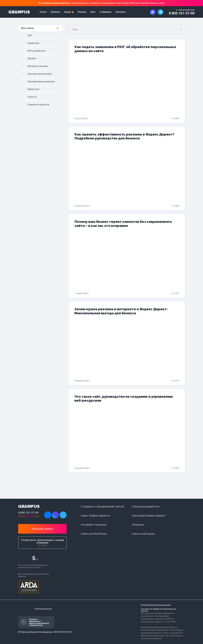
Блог (93, 12)
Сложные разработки (146, 506)
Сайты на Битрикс (143, 534)
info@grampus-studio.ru (29, 516)
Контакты (121, 12)
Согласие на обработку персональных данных (159, 610)
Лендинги (138, 525)
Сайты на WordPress (94, 534)
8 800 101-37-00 (182, 13)
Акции (68, 12)
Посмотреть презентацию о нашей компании (42, 543)
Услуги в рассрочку (43, 609)
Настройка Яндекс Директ (149, 515)
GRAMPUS (19, 12)
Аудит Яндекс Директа (95, 515)
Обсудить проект (42, 529)
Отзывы (82, 12)
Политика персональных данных (156, 605)
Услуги (43, 12)
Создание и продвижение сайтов (102, 506)
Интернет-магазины (94, 525)
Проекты (55, 12)
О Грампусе (106, 12)
